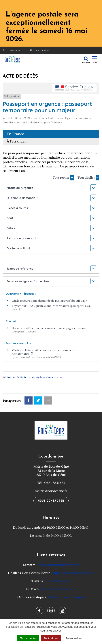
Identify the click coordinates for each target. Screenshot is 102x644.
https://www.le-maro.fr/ (59, 589)
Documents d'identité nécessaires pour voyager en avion (49, 328)
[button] (51, 188)
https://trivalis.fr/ (58, 581)
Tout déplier (88, 178)
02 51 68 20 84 (12, 50)
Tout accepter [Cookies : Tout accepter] (28, 638)
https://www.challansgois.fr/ (73, 573)
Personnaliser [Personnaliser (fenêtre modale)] (74, 638)
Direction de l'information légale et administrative (34, 377)
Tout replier (63, 178)
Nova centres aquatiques (67, 597)
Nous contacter (40, 50)
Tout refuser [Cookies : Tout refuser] (51, 638)
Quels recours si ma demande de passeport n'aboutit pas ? (49, 301)
